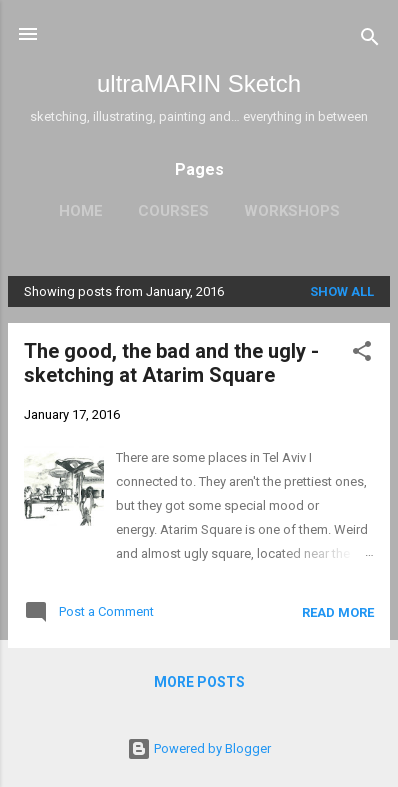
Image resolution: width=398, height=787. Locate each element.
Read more (338, 612)
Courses (173, 211)
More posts (199, 682)
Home (81, 211)
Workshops (292, 211)
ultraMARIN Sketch (199, 83)
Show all (342, 291)
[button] (362, 355)
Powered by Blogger (199, 748)
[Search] (370, 40)
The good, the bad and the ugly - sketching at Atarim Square (171, 363)
